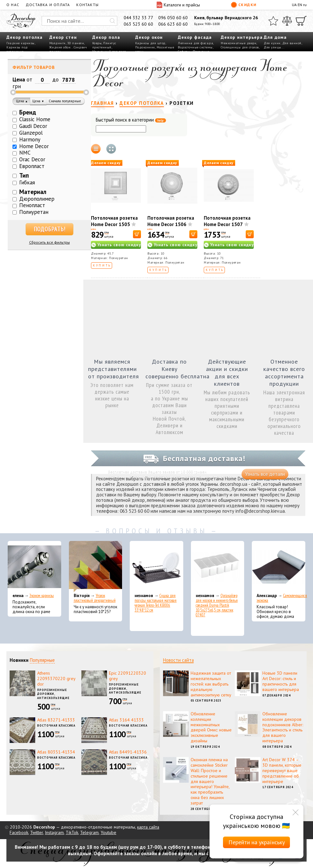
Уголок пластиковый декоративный (95, 598)
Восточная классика (56, 725)
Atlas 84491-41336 (128, 752)
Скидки (244, 5)
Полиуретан (34, 212)
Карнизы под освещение (17, 49)
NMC (25, 153)
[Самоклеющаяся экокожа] (279, 567)
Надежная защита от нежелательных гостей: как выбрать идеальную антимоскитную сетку (211, 684)
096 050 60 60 (173, 18)
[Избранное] (273, 21)
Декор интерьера (242, 37)
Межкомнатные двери (239, 43)
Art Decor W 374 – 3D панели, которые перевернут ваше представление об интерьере (282, 770)
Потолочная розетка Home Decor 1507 (227, 221)
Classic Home (35, 119)
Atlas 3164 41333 (126, 720)
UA (294, 5)
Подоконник (145, 47)
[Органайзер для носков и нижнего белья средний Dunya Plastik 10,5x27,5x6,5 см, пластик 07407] (218, 567)
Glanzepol (31, 133)
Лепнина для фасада (195, 43)
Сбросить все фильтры (49, 242)
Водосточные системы (195, 47)
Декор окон (149, 37)
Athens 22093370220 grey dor (56, 678)
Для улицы (272, 47)
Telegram (89, 832)
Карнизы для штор (150, 43)
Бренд (28, 112)
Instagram (54, 832)
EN (300, 5)
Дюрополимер (37, 199)
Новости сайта (178, 660)
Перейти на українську (257, 842)
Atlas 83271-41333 (56, 720)
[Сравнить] (287, 21)
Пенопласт (32, 205)
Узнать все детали (265, 474)
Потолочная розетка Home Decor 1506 (171, 221)
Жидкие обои (60, 47)
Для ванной (292, 43)
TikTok (72, 832)
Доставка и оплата (48, 5)
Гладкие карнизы (21, 43)
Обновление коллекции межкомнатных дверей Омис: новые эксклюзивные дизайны (211, 727)
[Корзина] (301, 21)
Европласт (32, 166)
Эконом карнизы (42, 596)
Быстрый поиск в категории (131, 120)
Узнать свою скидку (119, 245)
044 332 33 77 (138, 18)
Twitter (37, 832)
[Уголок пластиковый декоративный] (96, 567)
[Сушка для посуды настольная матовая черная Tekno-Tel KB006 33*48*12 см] (156, 567)
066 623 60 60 (173, 24)
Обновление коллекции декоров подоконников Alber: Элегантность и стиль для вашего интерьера (283, 727)
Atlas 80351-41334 (56, 752)
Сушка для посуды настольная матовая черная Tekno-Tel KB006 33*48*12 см (156, 603)
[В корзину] (137, 234)
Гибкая (27, 182)
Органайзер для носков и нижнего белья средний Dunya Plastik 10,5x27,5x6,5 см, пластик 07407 (217, 605)
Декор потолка (25, 37)
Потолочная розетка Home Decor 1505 (114, 221)
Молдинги (58, 43)
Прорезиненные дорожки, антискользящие (53, 694)
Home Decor (34, 146)
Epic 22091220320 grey (128, 676)
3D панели (76, 43)
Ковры (97, 43)
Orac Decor (32, 159)
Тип (24, 175)
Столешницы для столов (240, 47)
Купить (102, 265)
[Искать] (112, 21)
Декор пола (106, 37)
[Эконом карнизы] (34, 567)
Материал (33, 192)
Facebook (19, 832)
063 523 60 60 (138, 24)
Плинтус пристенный (104, 45)
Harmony (30, 139)
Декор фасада (195, 37)
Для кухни (272, 43)
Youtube (108, 832)
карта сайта (148, 827)
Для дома (275, 37)
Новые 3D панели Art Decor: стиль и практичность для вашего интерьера (281, 681)
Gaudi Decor (33, 126)
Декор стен (63, 37)
